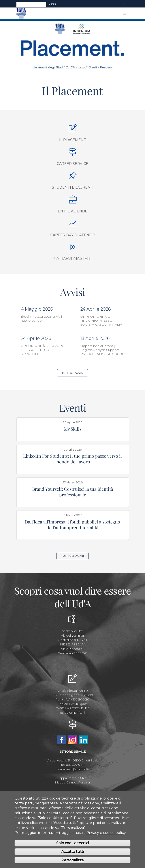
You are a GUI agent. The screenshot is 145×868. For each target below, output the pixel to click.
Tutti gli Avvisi (72, 373)
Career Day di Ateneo (72, 235)
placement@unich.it (73, 769)
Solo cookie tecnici (72, 844)
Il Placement (73, 140)
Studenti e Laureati (73, 187)
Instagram (73, 740)
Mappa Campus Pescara (72, 782)
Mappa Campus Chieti (72, 778)
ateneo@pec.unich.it (76, 695)
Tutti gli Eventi (73, 556)
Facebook (62, 740)
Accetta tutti (73, 852)
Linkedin (84, 740)
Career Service (72, 164)
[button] (11, 47)
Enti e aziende (73, 211)
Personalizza (72, 861)
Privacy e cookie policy (106, 833)
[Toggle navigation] (125, 4)
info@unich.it (77, 691)
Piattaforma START (72, 259)
